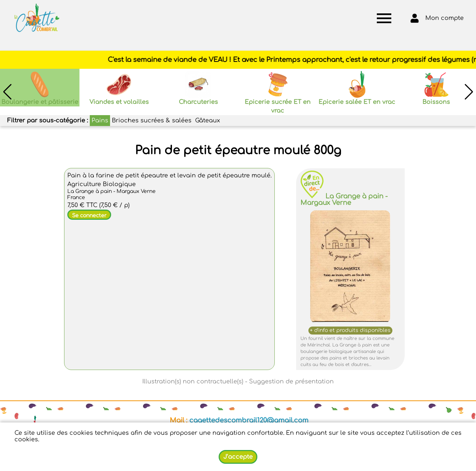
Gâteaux (208, 121)
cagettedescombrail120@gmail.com (249, 420)
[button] (469, 92)
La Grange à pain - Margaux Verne (344, 199)
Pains (100, 121)
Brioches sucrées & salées (152, 121)
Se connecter (89, 216)
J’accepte (238, 457)
